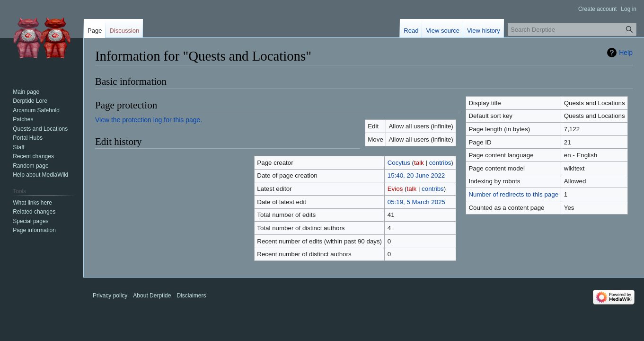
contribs (440, 163)
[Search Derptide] (572, 29)
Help (626, 53)
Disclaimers (191, 296)
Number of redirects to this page (513, 194)
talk (419, 163)
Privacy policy (110, 296)
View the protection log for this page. (149, 120)
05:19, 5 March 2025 (416, 202)
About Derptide (152, 296)
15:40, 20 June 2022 (416, 175)
